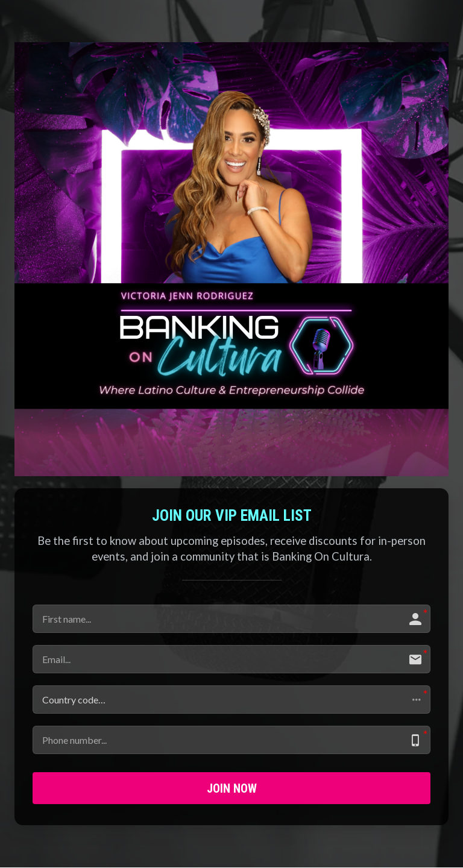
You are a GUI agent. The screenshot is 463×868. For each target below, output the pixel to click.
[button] (231, 700)
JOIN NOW (232, 788)
